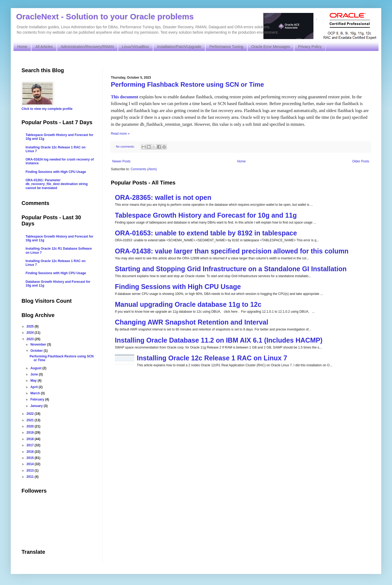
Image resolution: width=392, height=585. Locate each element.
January (37, 406)
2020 (31, 426)
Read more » (120, 134)
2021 (31, 420)
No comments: (126, 147)
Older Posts (361, 161)
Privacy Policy (310, 47)
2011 (31, 477)
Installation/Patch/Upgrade (179, 47)
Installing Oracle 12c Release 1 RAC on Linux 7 (212, 358)
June (35, 374)
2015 (31, 458)
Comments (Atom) (144, 169)
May (34, 381)
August (36, 368)
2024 (31, 333)
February (38, 399)
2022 (31, 414)
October (37, 351)
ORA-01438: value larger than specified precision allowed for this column (232, 251)
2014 (31, 464)
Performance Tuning (226, 47)
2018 (31, 439)
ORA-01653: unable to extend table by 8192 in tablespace (206, 233)
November (39, 344)
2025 (31, 326)
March (36, 393)
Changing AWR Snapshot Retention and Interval (192, 322)
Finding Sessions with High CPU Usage (178, 287)
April (35, 387)
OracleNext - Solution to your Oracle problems (105, 17)
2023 (31, 339)
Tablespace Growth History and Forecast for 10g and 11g (206, 215)
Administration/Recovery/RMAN (87, 47)
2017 (31, 445)
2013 (31, 471)
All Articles (44, 47)
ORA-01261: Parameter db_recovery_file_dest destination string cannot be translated (57, 184)
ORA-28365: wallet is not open (163, 197)
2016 (31, 452)
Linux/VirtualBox (135, 47)
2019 (31, 433)
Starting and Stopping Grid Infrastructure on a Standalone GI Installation (231, 269)
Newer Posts (121, 161)
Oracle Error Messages (271, 47)
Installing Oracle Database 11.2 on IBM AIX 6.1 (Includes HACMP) (219, 340)
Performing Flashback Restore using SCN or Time (187, 84)
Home (22, 47)
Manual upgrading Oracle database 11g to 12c (188, 304)
